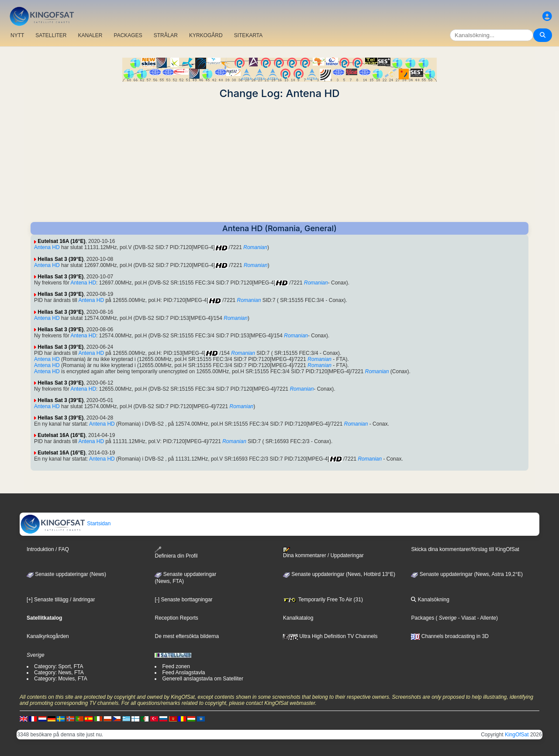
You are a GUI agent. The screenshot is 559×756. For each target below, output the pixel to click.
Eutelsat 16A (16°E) (61, 241)
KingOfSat (517, 735)
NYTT (17, 35)
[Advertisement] (279, 161)
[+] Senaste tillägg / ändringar (61, 600)
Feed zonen (176, 666)
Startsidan (65, 524)
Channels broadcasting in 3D (450, 636)
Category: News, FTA (59, 673)
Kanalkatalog (298, 618)
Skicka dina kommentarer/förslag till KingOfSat (465, 549)
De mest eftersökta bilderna (187, 636)
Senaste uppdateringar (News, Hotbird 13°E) (339, 574)
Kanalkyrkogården (48, 636)
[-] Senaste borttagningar (183, 600)
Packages (423, 618)
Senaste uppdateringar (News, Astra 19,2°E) (467, 574)
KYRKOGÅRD (206, 35)
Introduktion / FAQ (48, 549)
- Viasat (466, 618)
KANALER (90, 35)
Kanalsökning (430, 600)
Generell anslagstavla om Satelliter (202, 679)
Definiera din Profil (176, 553)
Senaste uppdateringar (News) (66, 574)
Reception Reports (176, 618)
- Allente (486, 618)
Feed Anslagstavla (183, 673)
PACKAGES (128, 35)
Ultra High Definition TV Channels (330, 636)
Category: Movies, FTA (61, 679)
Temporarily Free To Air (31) (323, 600)
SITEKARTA (248, 35)
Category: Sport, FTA (59, 666)
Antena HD (47, 247)
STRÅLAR (166, 35)
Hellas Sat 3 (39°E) (60, 259)
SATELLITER (51, 35)
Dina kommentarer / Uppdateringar (323, 553)
